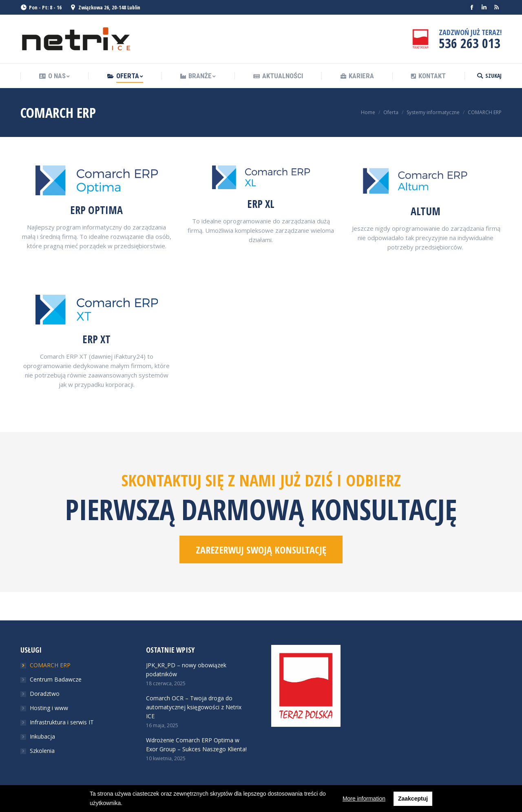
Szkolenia (42, 751)
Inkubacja (42, 736)
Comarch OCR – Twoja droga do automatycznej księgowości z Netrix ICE (194, 707)
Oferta (391, 112)
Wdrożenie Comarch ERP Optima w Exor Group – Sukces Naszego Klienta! (196, 745)
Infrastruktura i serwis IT (62, 722)
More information (364, 799)
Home (368, 112)
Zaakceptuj (413, 799)
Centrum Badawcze (56, 679)
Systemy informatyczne (433, 112)
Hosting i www (49, 708)
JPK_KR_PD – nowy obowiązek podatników (186, 670)
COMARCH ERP (50, 665)
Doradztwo (45, 694)
